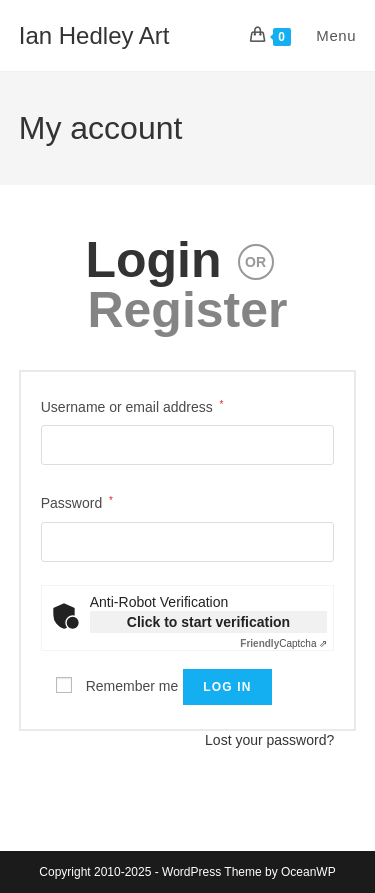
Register (187, 310)
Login (153, 260)
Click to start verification (208, 622)
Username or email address (132, 405)
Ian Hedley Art (94, 35)
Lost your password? (269, 740)
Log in (227, 687)
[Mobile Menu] (325, 35)
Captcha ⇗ (283, 643)
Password (77, 501)
